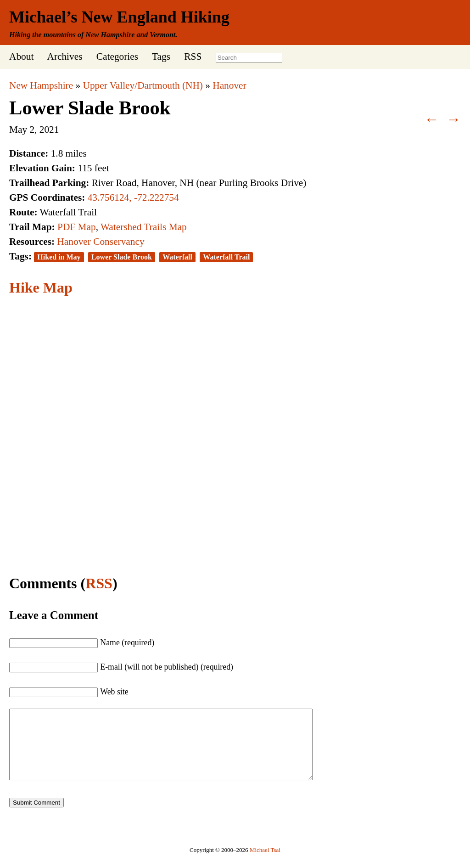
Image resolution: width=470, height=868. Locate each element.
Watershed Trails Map (144, 227)
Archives (64, 56)
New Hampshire (41, 85)
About (21, 56)
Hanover (229, 85)
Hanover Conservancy (101, 242)
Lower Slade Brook (90, 108)
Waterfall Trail (226, 257)
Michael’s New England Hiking (119, 17)
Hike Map (41, 287)
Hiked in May (59, 257)
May (18, 130)
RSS (193, 56)
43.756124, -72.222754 (133, 197)
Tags (161, 56)
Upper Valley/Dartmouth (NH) (143, 85)
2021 (49, 130)
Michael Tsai (265, 864)
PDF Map (77, 227)
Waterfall (177, 257)
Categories (117, 56)
